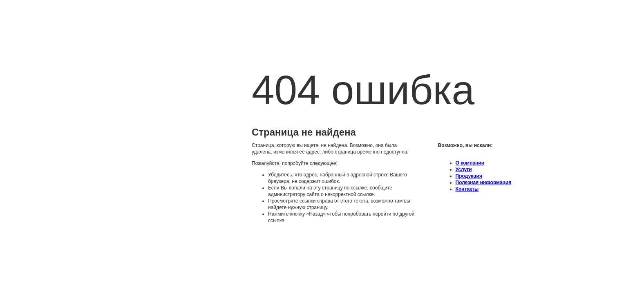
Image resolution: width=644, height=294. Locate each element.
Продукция (469, 176)
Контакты (467, 189)
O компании (470, 163)
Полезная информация (484, 183)
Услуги (464, 169)
